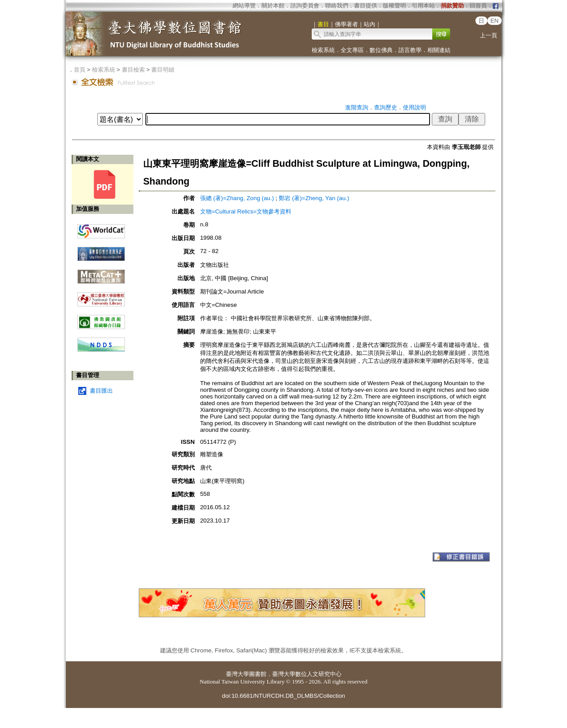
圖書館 (258, 674)
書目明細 (163, 70)
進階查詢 (357, 107)
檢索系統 (323, 50)
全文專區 (352, 50)
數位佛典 (381, 50)
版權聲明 (394, 6)
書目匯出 (101, 391)
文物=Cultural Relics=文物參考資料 (246, 211)
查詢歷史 (386, 107)
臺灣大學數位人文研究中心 (307, 674)
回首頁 (478, 6)
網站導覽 (244, 6)
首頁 (80, 70)
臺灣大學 (237, 674)
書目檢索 (133, 70)
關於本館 (273, 6)
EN (495, 21)
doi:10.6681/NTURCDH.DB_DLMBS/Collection (283, 696)
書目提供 (366, 6)
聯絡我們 (337, 6)
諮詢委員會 (305, 6)
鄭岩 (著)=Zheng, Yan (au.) (314, 198)
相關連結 (439, 50)
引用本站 (423, 6)
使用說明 (414, 107)
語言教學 (410, 50)
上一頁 (489, 35)
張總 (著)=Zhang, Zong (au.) (237, 198)
